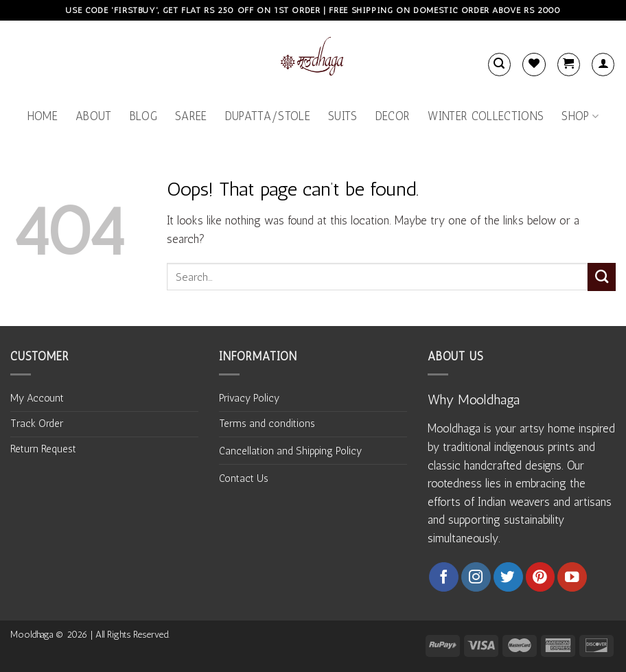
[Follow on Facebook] (444, 577)
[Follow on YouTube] (572, 577)
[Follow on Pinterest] (541, 577)
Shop (580, 116)
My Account (37, 398)
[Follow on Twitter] (508, 577)
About (94, 116)
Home (43, 116)
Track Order (37, 424)
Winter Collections (486, 116)
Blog (143, 116)
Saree (191, 116)
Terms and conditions (267, 424)
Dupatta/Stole (268, 116)
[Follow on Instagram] (476, 577)
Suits (343, 116)
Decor (393, 116)
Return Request (43, 449)
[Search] (499, 64)
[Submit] (602, 277)
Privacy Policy (249, 398)
